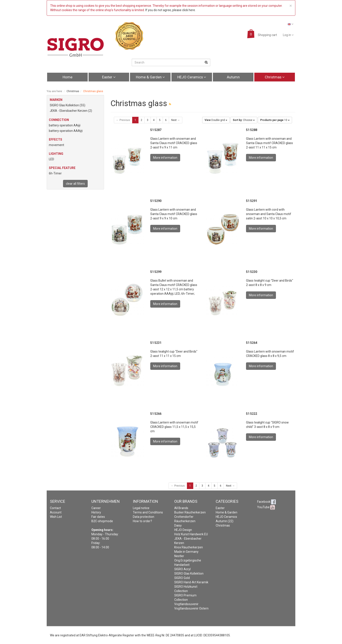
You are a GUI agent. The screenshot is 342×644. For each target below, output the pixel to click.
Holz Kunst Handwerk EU (191, 534)
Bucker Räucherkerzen (190, 512)
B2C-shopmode (102, 521)
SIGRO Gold (182, 578)
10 (275, 120)
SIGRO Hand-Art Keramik (191, 582)
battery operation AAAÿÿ (66, 131)
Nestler (179, 556)
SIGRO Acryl (182, 569)
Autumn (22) (225, 521)
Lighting (56, 154)
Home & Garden (150, 77)
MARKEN (56, 100)
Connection (59, 120)
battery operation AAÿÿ (65, 125)
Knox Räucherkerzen (189, 547)
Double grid (216, 120)
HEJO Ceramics (192, 77)
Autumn (233, 77)
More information (165, 158)
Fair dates (98, 517)
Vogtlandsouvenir (186, 604)
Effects (56, 139)
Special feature (62, 168)
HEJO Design (183, 530)
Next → (176, 120)
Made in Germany (186, 552)
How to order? (142, 521)
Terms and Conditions (148, 512)
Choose (244, 120)
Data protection (144, 517)
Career (96, 508)
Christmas (275, 77)
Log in (288, 35)
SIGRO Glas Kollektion (189, 573)
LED (51, 159)
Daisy (178, 525)
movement (56, 145)
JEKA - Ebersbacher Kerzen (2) (71, 111)
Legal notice (141, 508)
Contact (55, 508)
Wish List (56, 517)
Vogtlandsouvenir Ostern (191, 608)
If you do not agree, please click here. (170, 10)
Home (68, 77)
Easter (109, 77)
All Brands (181, 508)
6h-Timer (55, 173)
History (96, 512)
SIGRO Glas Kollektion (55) (68, 105)
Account (56, 512)
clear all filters (75, 184)
